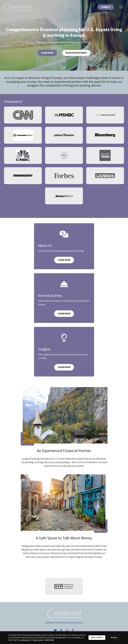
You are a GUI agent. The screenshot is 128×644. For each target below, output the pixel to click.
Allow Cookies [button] (97, 637)
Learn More (47, 53)
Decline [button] (114, 638)
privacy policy (39, 640)
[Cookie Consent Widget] (64, 638)
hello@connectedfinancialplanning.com (64, 622)
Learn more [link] (49, 640)
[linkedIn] (61, 630)
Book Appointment (76, 53)
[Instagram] (67, 630)
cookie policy (25, 640)
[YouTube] (55, 630)
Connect (106, 7)
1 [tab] (64, 64)
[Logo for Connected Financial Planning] (17, 7)
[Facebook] (73, 630)
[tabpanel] (64, 35)
